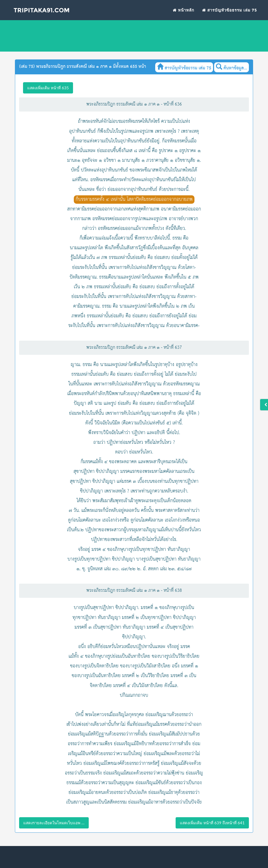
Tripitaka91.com (39, 11)
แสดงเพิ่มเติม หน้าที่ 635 (48, 88)
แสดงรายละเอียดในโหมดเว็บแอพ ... (54, 823)
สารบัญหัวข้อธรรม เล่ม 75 (230, 11)
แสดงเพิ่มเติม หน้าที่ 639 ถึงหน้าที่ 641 (212, 823)
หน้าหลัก (183, 11)
